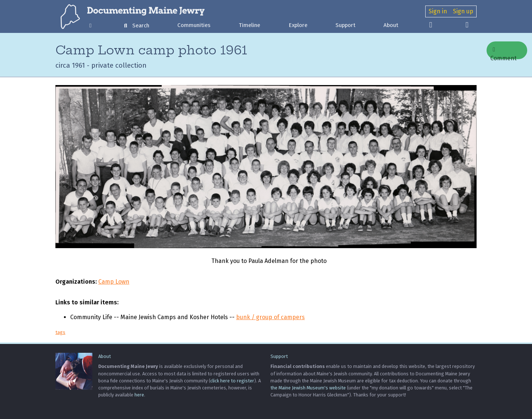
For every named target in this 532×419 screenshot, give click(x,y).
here (139, 395)
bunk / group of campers (270, 317)
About (391, 25)
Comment (503, 53)
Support (345, 25)
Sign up (463, 11)
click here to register (232, 381)
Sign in (438, 11)
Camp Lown (114, 282)
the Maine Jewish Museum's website (308, 388)
